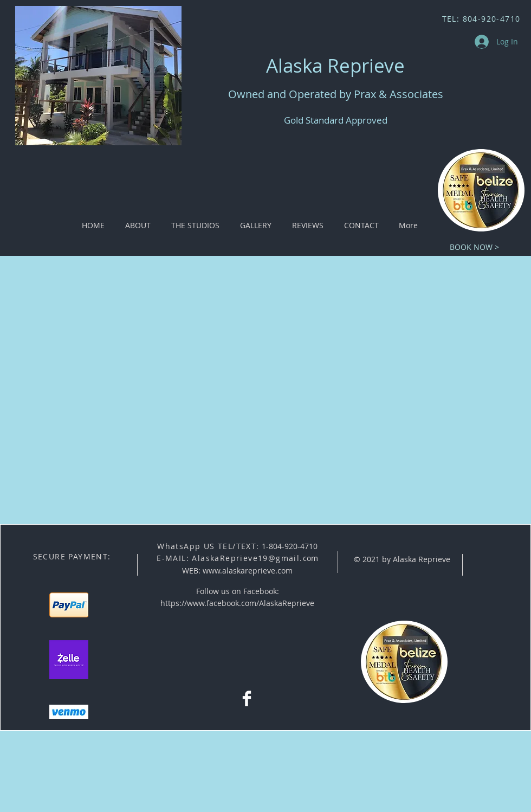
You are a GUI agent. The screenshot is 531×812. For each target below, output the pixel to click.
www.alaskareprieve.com (248, 571)
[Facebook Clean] (247, 698)
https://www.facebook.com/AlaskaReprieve (237, 603)
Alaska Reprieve (335, 65)
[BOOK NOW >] (474, 247)
